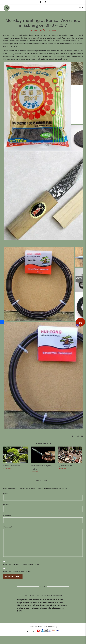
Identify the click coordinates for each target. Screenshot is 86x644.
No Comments (50, 30)
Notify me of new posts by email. (17, 571)
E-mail (7, 504)
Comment (8, 527)
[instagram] (46, 2)
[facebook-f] (41, 2)
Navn (6, 493)
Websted (7, 516)
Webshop (54, 627)
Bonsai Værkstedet (12, 466)
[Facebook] (2, 322)
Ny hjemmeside (65, 466)
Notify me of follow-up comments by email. (22, 564)
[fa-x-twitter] (43, 2)
